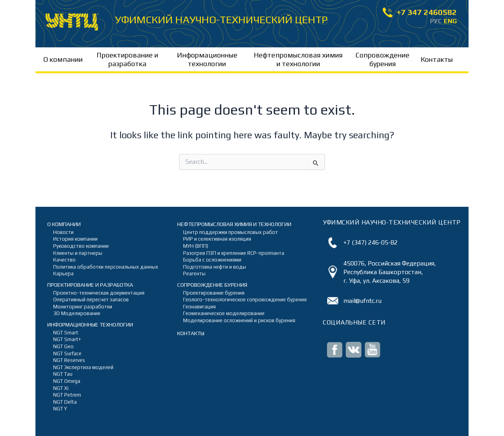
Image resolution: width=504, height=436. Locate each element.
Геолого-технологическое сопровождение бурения (233, 300)
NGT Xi (61, 388)
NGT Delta (65, 402)
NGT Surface (67, 353)
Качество (64, 260)
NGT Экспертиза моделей (83, 367)
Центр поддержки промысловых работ (231, 232)
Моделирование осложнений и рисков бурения (233, 320)
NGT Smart (66, 333)
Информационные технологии (207, 59)
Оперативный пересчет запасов (91, 300)
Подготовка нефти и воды (215, 267)
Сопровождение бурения (383, 59)
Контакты (437, 59)
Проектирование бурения (214, 293)
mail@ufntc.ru (362, 301)
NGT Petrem (67, 395)
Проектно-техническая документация (99, 293)
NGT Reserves (69, 360)
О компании (63, 59)
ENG (450, 21)
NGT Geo (63, 346)
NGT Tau (63, 374)
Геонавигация (199, 307)
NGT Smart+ (67, 339)
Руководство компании (81, 246)
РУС (436, 21)
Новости (63, 232)
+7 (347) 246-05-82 (371, 242)
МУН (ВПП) (196, 246)
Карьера (63, 274)
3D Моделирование (77, 313)
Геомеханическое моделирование (224, 313)
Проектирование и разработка (127, 59)
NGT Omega (67, 381)
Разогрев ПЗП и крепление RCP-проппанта (233, 253)
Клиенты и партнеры (78, 253)
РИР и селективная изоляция (217, 239)
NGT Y (60, 409)
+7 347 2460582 (420, 12)
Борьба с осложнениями (212, 260)
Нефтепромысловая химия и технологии (298, 59)
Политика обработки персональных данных (103, 267)
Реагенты (194, 274)
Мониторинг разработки (83, 307)
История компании (75, 239)
